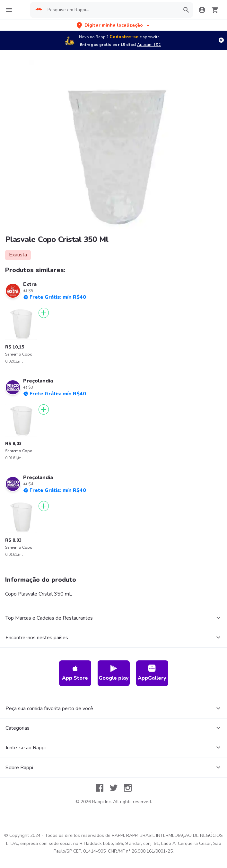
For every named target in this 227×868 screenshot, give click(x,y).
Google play (114, 673)
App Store (75, 673)
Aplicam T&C (149, 45)
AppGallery (152, 673)
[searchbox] (112, 10)
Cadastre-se (124, 37)
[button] (114, 25)
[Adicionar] (44, 313)
